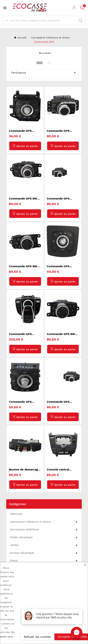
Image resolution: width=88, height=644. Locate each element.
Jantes (14, 545)
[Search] (81, 21)
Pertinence (44, 73)
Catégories (17, 504)
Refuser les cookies (37, 637)
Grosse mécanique (22, 553)
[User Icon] (75, 8)
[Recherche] (41, 21)
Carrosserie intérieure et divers (30, 522)
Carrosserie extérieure (25, 529)
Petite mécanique (21, 537)
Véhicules (16, 514)
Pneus (14, 561)
